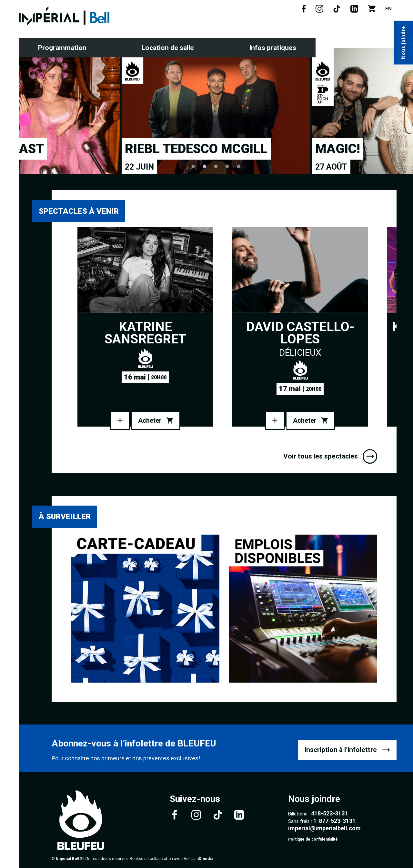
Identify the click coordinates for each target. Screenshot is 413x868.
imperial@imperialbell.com (324, 828)
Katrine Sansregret (145, 333)
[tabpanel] (216, 111)
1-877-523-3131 (334, 821)
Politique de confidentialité (313, 839)
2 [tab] (205, 166)
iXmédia (205, 859)
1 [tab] (193, 166)
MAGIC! (338, 149)
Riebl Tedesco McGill (196, 149)
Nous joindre (403, 43)
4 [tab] (227, 166)
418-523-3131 (329, 813)
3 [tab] (216, 166)
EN (388, 9)
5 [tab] (239, 166)
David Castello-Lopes (300, 333)
